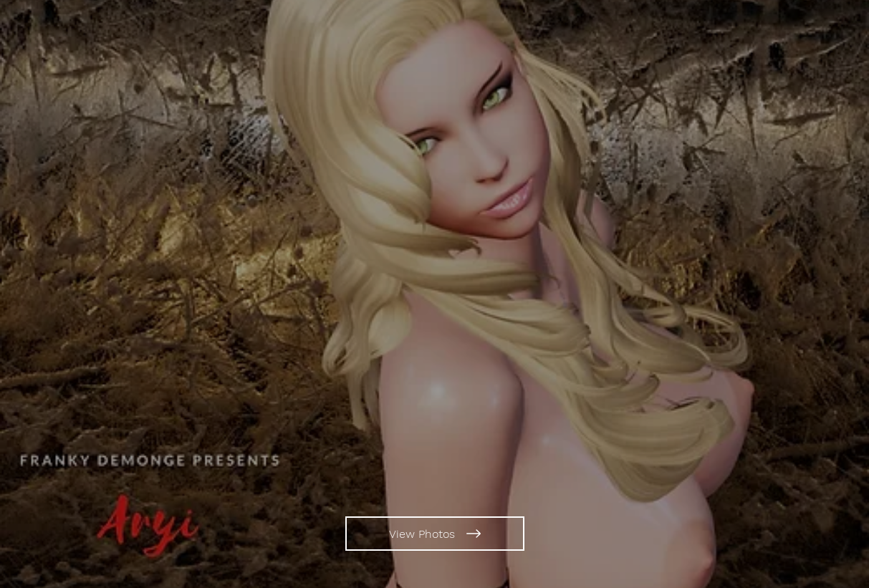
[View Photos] (435, 534)
